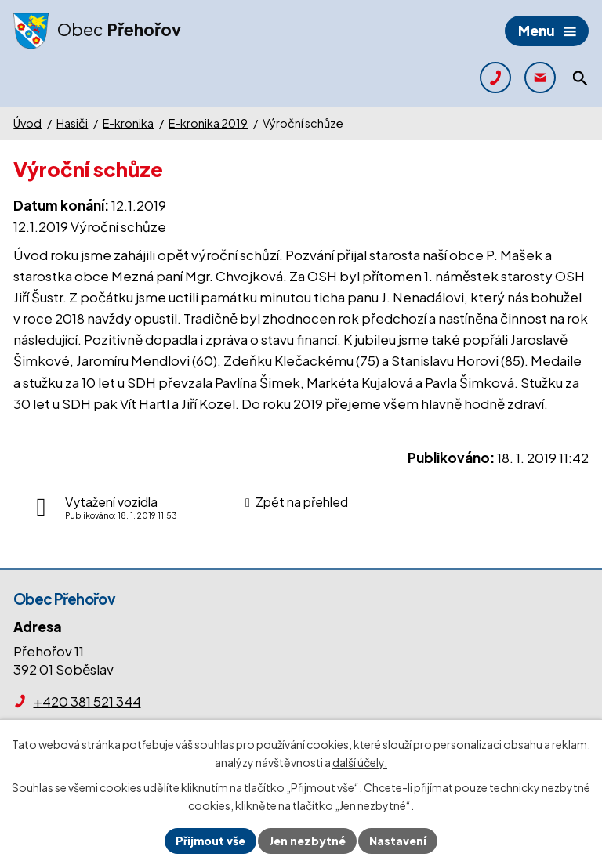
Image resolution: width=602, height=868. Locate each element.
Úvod (27, 123)
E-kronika (128, 123)
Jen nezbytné (307, 841)
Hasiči (72, 123)
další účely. (360, 762)
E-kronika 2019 (208, 123)
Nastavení (398, 841)
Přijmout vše (210, 841)
